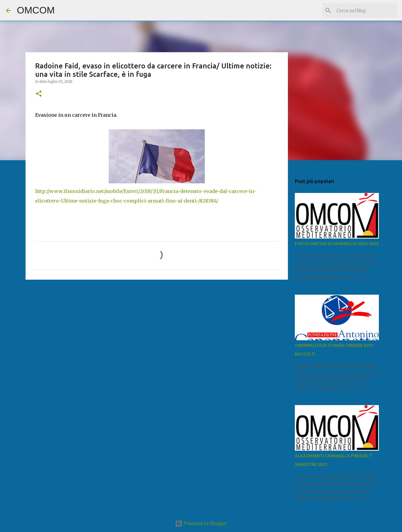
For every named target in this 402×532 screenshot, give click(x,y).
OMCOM (36, 10)
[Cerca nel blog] (366, 11)
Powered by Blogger (201, 523)
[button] (39, 94)
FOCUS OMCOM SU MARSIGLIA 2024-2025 (337, 244)
